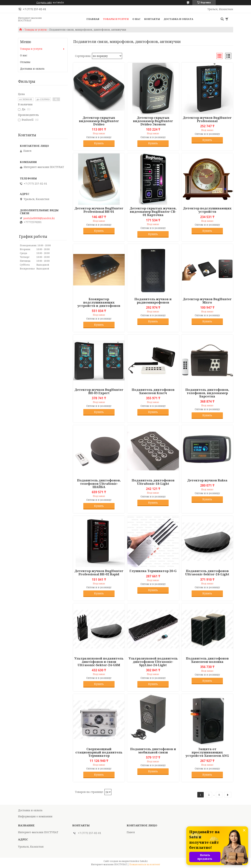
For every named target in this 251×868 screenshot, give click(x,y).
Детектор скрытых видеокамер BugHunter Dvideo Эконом (153, 121)
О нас (136, 19)
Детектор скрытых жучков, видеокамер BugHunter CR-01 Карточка (153, 212)
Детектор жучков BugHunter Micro (207, 301)
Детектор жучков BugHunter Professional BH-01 (99, 210)
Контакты (152, 19)
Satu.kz (144, 861)
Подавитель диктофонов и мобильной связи (153, 751)
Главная (93, 19)
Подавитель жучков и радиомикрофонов (153, 301)
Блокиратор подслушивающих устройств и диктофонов (99, 302)
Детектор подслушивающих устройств (207, 210)
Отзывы (25, 62)
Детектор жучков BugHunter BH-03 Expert (99, 391)
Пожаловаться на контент (145, 864)
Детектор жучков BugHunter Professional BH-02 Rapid (99, 573)
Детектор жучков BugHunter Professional (207, 119)
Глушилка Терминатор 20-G (153, 571)
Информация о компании (35, 816)
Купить (99, 143)
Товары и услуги (116, 19)
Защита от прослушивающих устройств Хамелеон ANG (207, 752)
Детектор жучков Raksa (207, 480)
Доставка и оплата (178, 19)
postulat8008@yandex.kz (39, 218)
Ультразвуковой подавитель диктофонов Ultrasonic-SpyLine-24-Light (153, 662)
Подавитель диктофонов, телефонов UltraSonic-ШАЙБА (99, 484)
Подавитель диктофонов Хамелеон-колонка (207, 660)
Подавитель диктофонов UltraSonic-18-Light (153, 482)
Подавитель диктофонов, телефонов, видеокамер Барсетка (207, 393)
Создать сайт (44, 3)
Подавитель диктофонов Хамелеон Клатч (153, 391)
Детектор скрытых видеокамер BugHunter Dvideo (99, 121)
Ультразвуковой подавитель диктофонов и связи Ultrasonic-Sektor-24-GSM (99, 662)
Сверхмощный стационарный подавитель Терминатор (99, 752)
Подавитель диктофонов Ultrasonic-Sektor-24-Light (207, 573)
